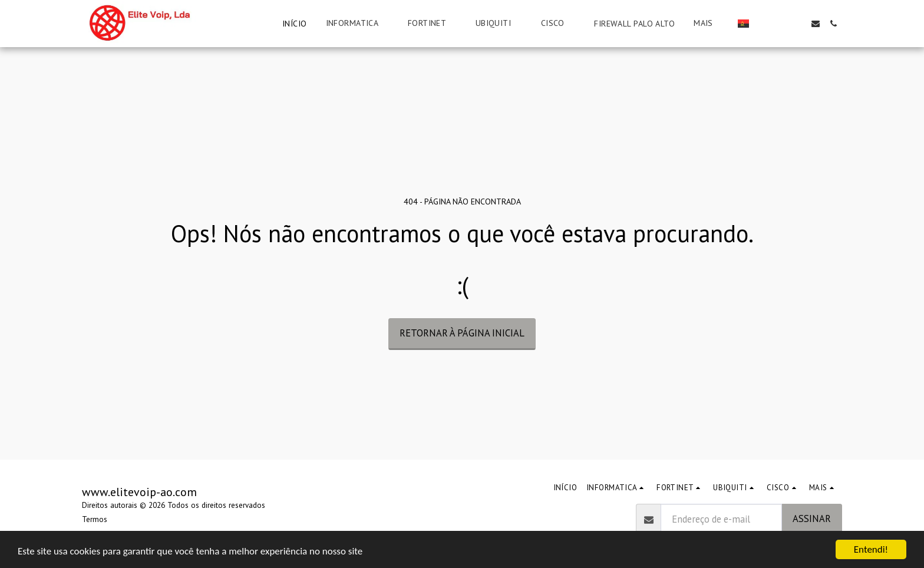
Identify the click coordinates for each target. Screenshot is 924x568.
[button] (357, 23)
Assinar (812, 519)
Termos (95, 519)
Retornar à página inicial (462, 333)
